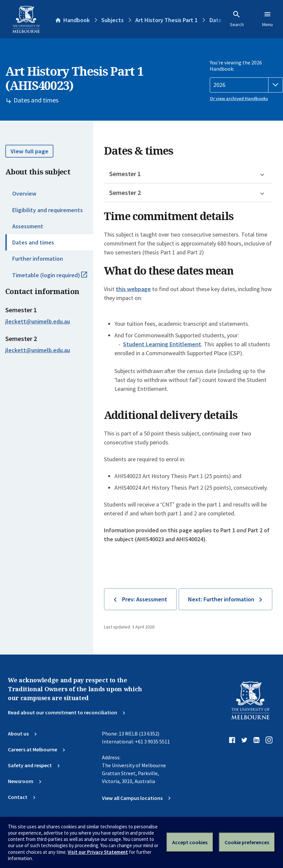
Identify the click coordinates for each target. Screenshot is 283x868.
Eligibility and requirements (47, 210)
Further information (38, 259)
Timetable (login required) (53, 278)
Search (237, 19)
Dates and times (33, 242)
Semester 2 (125, 192)
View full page (29, 151)
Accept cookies (190, 842)
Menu (267, 19)
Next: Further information (221, 599)
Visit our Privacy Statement (98, 852)
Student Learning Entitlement (162, 344)
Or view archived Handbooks (239, 98)
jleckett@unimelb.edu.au (38, 321)
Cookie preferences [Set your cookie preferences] (247, 842)
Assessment (28, 226)
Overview (24, 193)
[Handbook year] (247, 85)
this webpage (133, 289)
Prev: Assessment (145, 599)
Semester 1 (125, 174)
